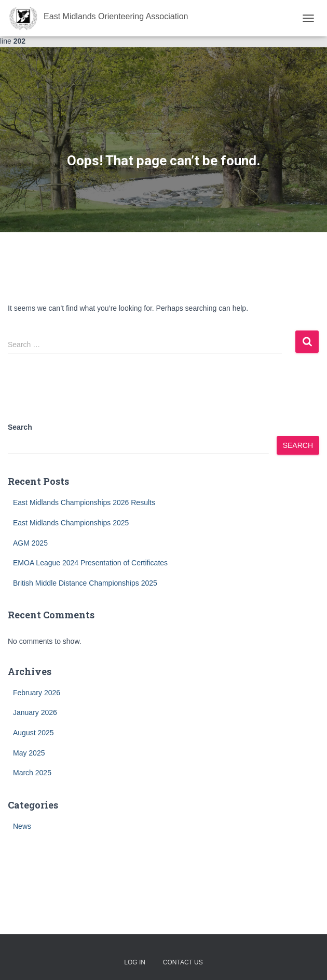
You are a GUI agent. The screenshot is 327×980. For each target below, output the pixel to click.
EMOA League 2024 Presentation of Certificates (90, 563)
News (22, 826)
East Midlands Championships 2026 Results (84, 502)
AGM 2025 (30, 543)
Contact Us (183, 962)
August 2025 (33, 733)
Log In (135, 962)
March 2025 (32, 773)
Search (20, 427)
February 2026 (37, 693)
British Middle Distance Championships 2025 (85, 583)
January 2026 (35, 712)
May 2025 (29, 753)
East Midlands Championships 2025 (71, 523)
